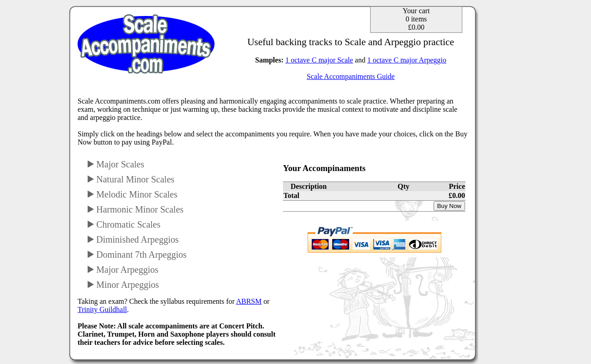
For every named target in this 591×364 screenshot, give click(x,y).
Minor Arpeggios (123, 285)
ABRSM (249, 301)
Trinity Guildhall (102, 309)
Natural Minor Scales (131, 179)
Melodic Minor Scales (132, 194)
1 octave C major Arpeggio (407, 60)
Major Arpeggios (123, 270)
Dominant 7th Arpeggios (137, 255)
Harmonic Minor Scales (135, 209)
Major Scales (115, 164)
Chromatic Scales (124, 224)
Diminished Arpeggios (133, 239)
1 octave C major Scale (319, 60)
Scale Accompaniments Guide (351, 76)
